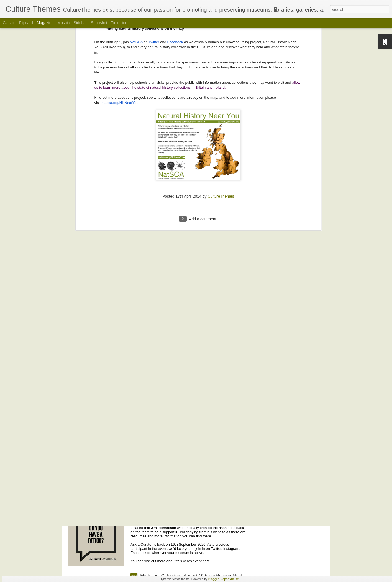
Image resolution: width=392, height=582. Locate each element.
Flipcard (26, 23)
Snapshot (99, 23)
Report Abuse (230, 579)
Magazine (45, 23)
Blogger (213, 579)
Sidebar (80, 23)
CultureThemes (221, 82)
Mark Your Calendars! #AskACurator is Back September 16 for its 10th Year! (184, 515)
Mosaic (63, 23)
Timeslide (119, 23)
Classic (9, 23)
